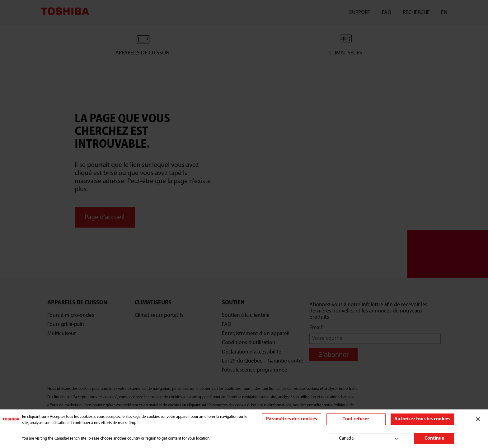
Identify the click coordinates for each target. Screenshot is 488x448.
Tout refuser (356, 419)
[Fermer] (478, 419)
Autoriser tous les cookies (422, 419)
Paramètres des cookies (292, 419)
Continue (434, 439)
